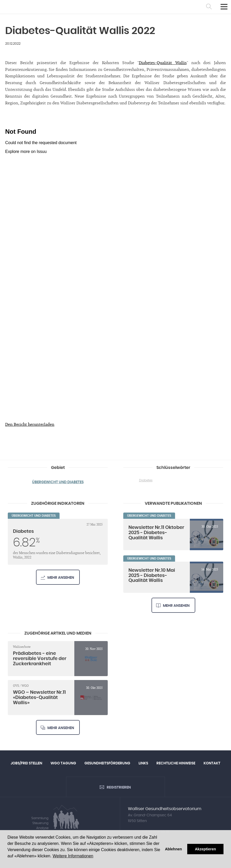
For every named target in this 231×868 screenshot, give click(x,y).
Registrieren (119, 788)
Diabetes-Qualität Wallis (163, 63)
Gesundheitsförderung (107, 764)
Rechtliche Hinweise (176, 764)
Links (143, 764)
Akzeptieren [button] (205, 849)
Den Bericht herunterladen (30, 425)
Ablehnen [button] (174, 849)
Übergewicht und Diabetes (58, 482)
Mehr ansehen (61, 578)
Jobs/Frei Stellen (26, 764)
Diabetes (146, 480)
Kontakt (212, 764)
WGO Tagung (63, 764)
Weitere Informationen (73, 856)
